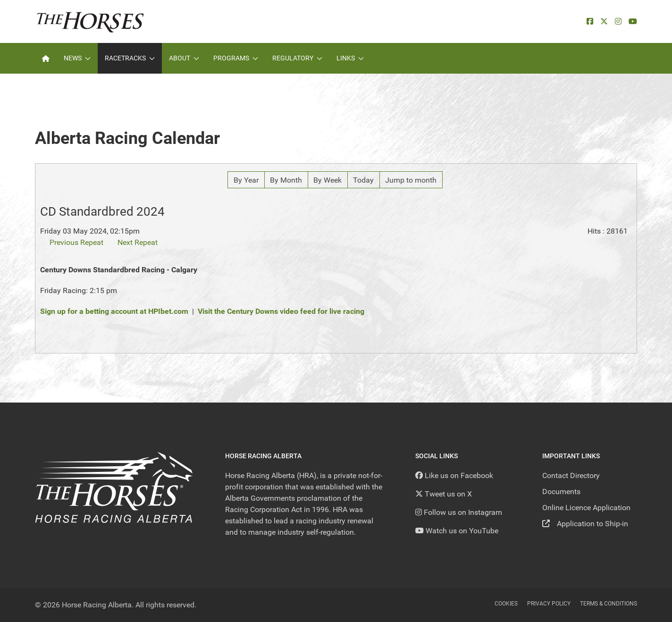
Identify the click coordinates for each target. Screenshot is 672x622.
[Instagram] (618, 21)
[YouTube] (633, 21)
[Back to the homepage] (90, 21)
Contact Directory (571, 475)
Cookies (506, 604)
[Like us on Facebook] (454, 475)
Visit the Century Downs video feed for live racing (281, 311)
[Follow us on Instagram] (459, 512)
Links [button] (350, 58)
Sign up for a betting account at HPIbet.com (114, 311)
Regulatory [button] (297, 58)
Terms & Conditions (609, 604)
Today (363, 180)
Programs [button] (236, 58)
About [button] (184, 58)
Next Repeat (138, 242)
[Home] (46, 58)
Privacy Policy (549, 604)
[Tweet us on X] (444, 494)
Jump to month (411, 180)
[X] (604, 21)
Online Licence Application (586, 508)
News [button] (77, 58)
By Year (246, 180)
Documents (561, 492)
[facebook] (590, 21)
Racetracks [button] (130, 58)
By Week (328, 180)
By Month (286, 180)
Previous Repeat (76, 242)
